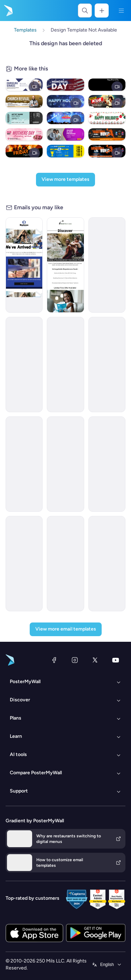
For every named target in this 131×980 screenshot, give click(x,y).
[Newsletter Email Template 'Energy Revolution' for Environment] (24, 464)
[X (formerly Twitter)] (95, 660)
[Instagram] (75, 660)
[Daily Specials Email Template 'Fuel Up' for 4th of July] (24, 564)
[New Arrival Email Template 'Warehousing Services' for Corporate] (65, 365)
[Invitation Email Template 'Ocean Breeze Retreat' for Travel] (65, 265)
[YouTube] (116, 660)
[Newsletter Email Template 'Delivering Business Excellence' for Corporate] (107, 365)
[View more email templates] (66, 629)
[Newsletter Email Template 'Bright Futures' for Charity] (24, 365)
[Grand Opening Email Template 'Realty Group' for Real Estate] (24, 265)
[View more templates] (65, 180)
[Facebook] (54, 660)
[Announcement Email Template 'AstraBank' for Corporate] (107, 464)
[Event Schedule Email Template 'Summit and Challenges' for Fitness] (65, 564)
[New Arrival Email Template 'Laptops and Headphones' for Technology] (107, 564)
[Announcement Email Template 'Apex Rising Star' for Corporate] (65, 464)
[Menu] (121, 11)
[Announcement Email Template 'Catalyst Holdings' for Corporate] (107, 265)
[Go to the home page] (8, 11)
